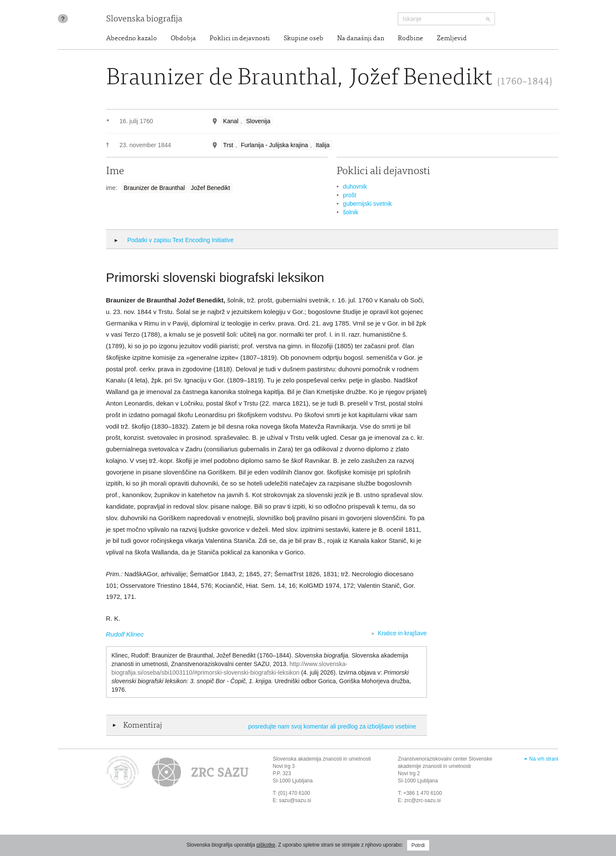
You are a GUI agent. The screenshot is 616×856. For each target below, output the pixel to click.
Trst (228, 145)
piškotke (266, 845)
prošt (350, 195)
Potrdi (418, 845)
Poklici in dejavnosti (240, 39)
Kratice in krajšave (402, 633)
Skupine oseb (304, 39)
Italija (323, 145)
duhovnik (355, 187)
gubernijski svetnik (367, 204)
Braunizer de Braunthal (154, 188)
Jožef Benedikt (210, 188)
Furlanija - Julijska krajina (274, 145)
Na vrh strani (544, 759)
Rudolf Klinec (125, 634)
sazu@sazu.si (295, 800)
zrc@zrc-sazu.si (423, 800)
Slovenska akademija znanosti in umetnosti (322, 759)
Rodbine (410, 39)
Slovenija (258, 121)
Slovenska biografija (144, 19)
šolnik (351, 212)
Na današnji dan (361, 39)
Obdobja (183, 39)
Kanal (231, 121)
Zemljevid (452, 39)
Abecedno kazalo (132, 39)
